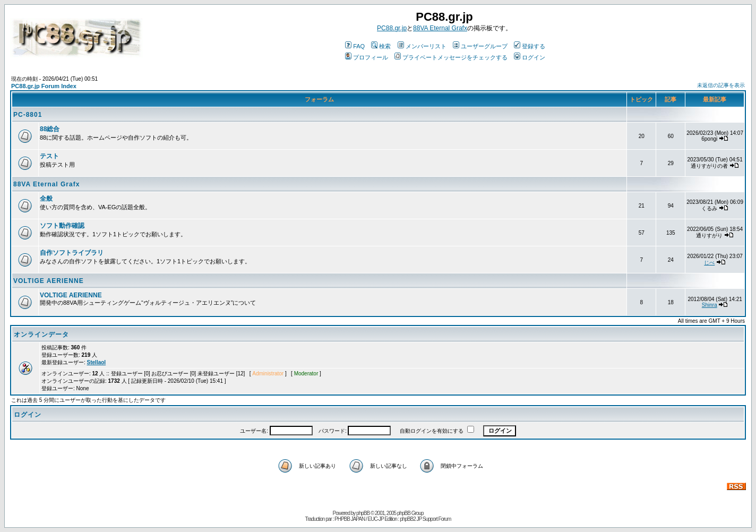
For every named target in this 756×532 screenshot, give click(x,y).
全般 (46, 199)
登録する (530, 46)
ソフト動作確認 (62, 226)
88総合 (50, 129)
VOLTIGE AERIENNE (49, 281)
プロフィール (367, 57)
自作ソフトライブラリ (72, 253)
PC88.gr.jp (392, 28)
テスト (49, 156)
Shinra (710, 305)
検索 (381, 46)
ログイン (530, 57)
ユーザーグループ (480, 46)
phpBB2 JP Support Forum (425, 519)
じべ (709, 263)
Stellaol (97, 362)
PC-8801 (28, 115)
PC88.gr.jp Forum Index (44, 86)
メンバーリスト (422, 46)
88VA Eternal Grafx (440, 28)
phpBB (363, 513)
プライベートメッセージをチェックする (451, 57)
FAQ (355, 46)
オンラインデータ (41, 334)
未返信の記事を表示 (721, 85)
